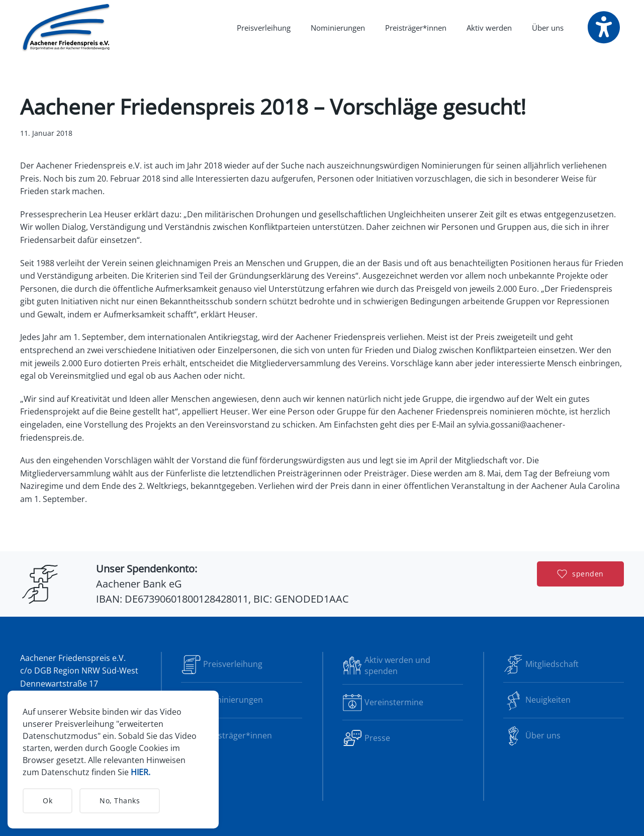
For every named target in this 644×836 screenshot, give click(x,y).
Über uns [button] (548, 28)
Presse (366, 738)
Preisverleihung (264, 28)
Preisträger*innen (416, 28)
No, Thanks (120, 801)
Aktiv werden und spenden (386, 665)
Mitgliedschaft (541, 664)
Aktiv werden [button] (489, 28)
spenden (580, 574)
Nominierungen (338, 28)
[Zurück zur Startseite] (67, 28)
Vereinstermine (383, 702)
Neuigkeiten (537, 700)
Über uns (532, 736)
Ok (48, 801)
